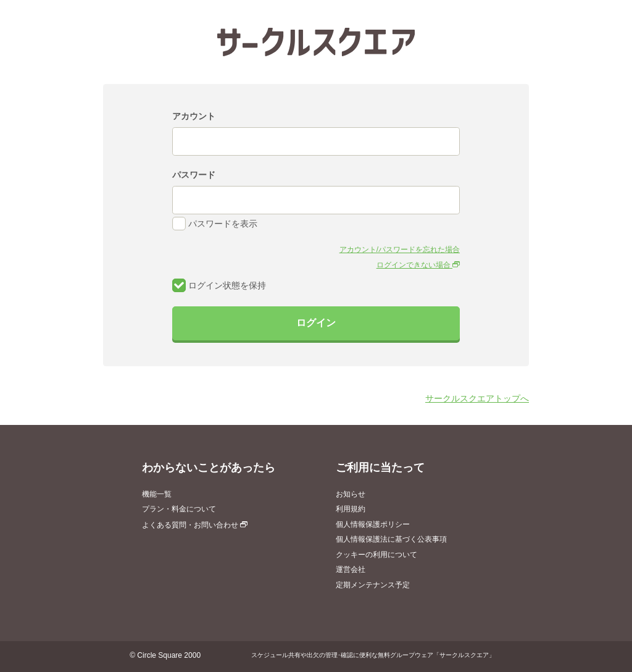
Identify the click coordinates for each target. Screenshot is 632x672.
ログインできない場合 (418, 265)
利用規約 (351, 509)
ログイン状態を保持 (219, 285)
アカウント (194, 116)
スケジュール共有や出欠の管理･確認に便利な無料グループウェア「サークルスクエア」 (373, 655)
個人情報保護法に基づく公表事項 (391, 539)
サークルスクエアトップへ (477, 398)
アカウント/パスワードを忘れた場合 (400, 250)
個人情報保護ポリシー (373, 524)
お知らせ (351, 494)
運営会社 (351, 569)
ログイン (316, 323)
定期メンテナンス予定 (373, 585)
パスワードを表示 (215, 224)
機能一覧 (157, 494)
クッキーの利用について (376, 555)
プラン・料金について (179, 509)
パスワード (194, 175)
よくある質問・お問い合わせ (195, 525)
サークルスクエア (316, 42)
